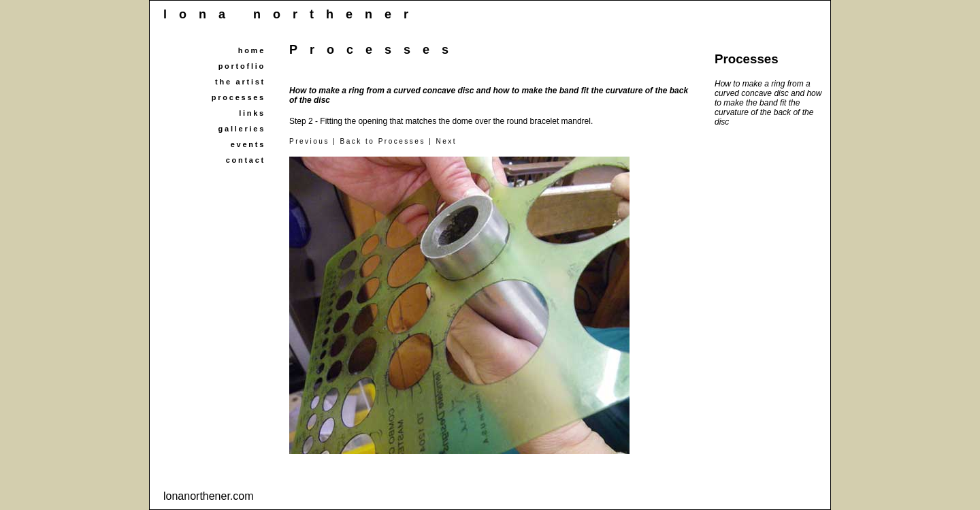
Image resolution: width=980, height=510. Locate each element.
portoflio (242, 66)
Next (447, 141)
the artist (240, 82)
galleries (242, 129)
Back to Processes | (388, 141)
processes (239, 97)
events (248, 144)
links (252, 113)
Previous (309, 141)
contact (246, 160)
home (252, 50)
